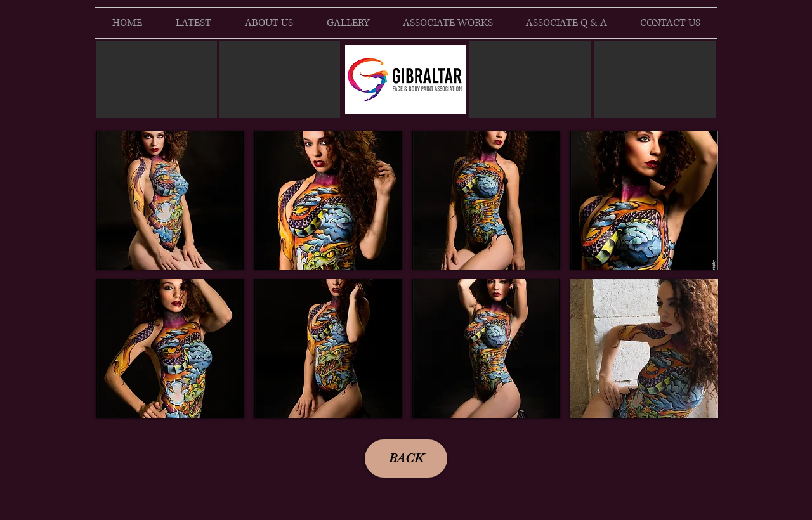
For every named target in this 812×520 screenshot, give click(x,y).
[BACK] (406, 458)
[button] (170, 200)
